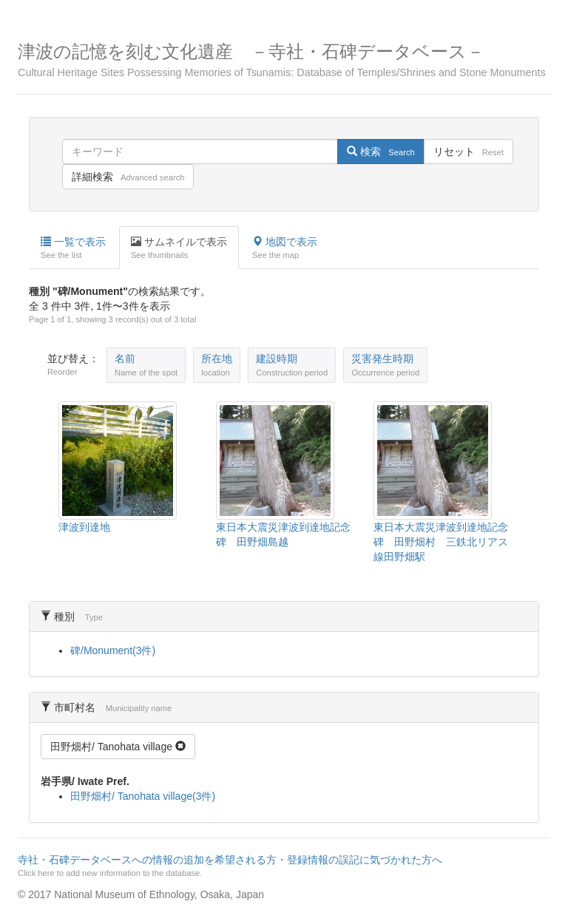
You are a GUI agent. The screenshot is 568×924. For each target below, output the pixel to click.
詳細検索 (128, 177)
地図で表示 (285, 248)
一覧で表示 (73, 248)
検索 (381, 152)
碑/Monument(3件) (113, 650)
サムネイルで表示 (179, 248)
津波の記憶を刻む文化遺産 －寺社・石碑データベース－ (284, 60)
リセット (469, 152)
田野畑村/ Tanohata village (118, 747)
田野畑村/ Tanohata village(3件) (143, 796)
